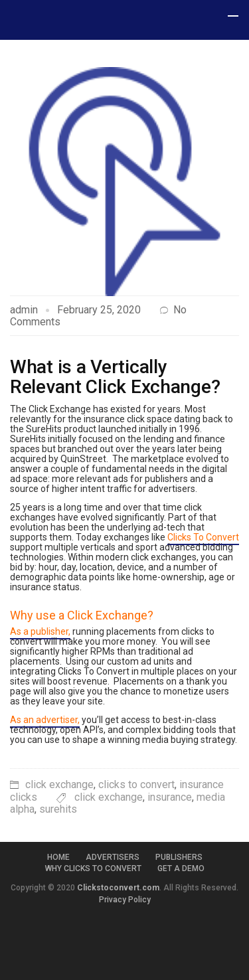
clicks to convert (136, 784)
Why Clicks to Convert (93, 868)
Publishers (179, 857)
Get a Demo (181, 868)
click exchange (59, 784)
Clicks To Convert (203, 537)
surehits (58, 809)
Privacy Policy (125, 900)
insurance (170, 797)
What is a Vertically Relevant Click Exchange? (115, 377)
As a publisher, (40, 631)
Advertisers (113, 857)
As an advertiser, (45, 720)
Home (58, 857)
